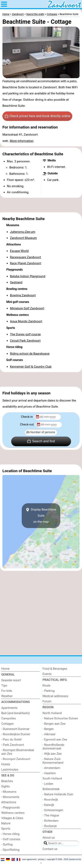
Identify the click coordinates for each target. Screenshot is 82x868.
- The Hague (51, 815)
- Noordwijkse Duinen (16, 734)
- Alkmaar (49, 734)
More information (22, 141)
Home (5, 669)
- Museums (9, 792)
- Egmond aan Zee (55, 740)
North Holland (52, 713)
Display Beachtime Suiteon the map (41, 516)
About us (49, 838)
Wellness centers (13, 813)
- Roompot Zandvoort (16, 759)
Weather (7, 696)
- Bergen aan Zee (54, 724)
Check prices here (37, 116)
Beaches (7, 781)
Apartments (9, 708)
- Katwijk (48, 805)
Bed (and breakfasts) (16, 713)
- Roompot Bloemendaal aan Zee (18, 752)
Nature (6, 823)
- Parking (49, 691)
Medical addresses (56, 696)
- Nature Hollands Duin (58, 794)
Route (47, 686)
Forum (47, 701)
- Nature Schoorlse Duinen (60, 718)
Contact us (50, 849)
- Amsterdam (51, 768)
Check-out (27, 424)
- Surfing (7, 844)
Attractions (9, 802)
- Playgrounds (11, 808)
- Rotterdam (51, 821)
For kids (7, 691)
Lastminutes (10, 770)
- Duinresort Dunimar (15, 729)
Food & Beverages (55, 669)
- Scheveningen (53, 810)
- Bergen (48, 729)
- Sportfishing (10, 850)
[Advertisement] (41, 205)
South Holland (52, 778)
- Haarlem (49, 773)
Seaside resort (11, 680)
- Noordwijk (50, 800)
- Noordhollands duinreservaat (53, 747)
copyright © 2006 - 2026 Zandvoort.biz (64, 859)
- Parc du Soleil (11, 740)
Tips (4, 686)
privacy (41, 859)
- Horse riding (10, 834)
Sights (5, 786)
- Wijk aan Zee (52, 754)
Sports (6, 829)
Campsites (9, 718)
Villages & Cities (12, 818)
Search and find (41, 441)
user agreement (29, 859)
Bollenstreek (51, 789)
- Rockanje (50, 826)
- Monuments (10, 797)
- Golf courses (11, 839)
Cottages (7, 724)
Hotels (6, 764)
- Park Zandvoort (13, 745)
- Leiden (48, 784)
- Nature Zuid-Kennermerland (53, 761)
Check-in (27, 417)
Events (47, 674)
